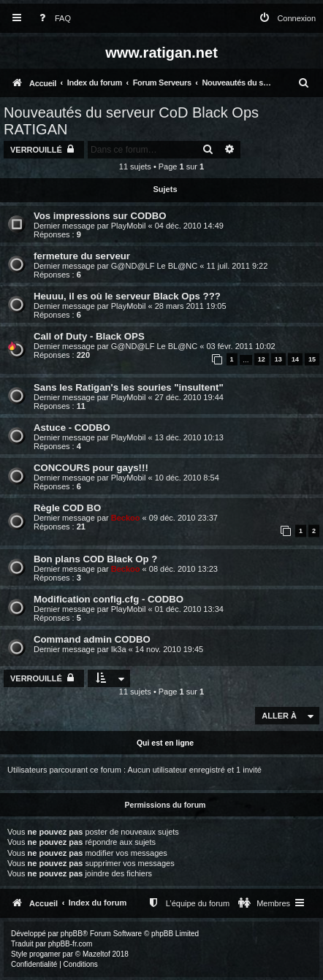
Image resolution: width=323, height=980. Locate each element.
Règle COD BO (67, 508)
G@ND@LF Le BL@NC (154, 266)
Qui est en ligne (165, 743)
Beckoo (126, 518)
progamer (45, 954)
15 (312, 359)
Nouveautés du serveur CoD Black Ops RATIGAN (131, 121)
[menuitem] (52, 19)
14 (295, 359)
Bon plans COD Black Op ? (95, 559)
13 (278, 359)
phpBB (72, 934)
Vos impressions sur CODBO (100, 216)
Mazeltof (96, 954)
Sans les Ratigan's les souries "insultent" (129, 387)
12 (262, 359)
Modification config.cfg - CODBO (109, 599)
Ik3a (119, 649)
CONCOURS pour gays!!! (91, 468)
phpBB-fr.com (71, 944)
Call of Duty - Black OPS (89, 336)
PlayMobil (129, 226)
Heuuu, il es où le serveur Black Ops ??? (127, 296)
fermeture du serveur (82, 256)
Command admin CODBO (92, 639)
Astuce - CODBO (72, 428)
